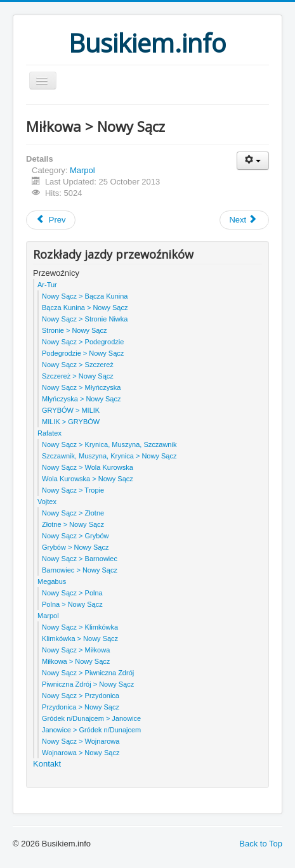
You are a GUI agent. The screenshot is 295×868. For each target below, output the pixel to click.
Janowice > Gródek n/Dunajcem (91, 730)
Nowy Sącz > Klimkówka (80, 627)
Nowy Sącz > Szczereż (78, 365)
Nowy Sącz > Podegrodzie (83, 342)
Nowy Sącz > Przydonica (81, 696)
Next (243, 220)
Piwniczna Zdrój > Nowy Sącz (88, 684)
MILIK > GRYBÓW (71, 422)
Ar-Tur (47, 285)
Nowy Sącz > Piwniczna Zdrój (88, 673)
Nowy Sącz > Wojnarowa (81, 741)
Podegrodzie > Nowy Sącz (83, 353)
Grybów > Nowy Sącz (75, 547)
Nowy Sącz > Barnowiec (80, 559)
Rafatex (49, 433)
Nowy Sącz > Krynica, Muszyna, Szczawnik (109, 444)
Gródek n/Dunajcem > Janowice (91, 718)
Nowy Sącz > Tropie (73, 490)
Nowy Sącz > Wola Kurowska (88, 467)
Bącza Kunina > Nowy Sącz (85, 308)
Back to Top (261, 844)
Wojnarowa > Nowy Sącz (81, 753)
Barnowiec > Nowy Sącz (80, 570)
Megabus (52, 581)
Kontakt (47, 764)
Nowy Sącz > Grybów (75, 536)
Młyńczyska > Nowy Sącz (81, 399)
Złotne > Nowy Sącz (73, 524)
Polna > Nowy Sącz (72, 604)
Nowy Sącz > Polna (72, 593)
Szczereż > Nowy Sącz (78, 376)
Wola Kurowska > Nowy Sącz (88, 479)
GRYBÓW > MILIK (71, 410)
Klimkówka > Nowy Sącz (80, 638)
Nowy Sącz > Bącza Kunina (85, 296)
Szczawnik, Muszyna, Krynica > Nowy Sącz (109, 456)
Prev (51, 220)
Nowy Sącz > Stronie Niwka (85, 319)
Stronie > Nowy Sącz (74, 330)
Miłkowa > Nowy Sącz (76, 661)
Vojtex (47, 502)
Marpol (82, 170)
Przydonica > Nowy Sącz (81, 707)
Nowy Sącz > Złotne (73, 513)
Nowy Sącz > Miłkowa (76, 650)
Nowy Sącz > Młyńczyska (81, 387)
